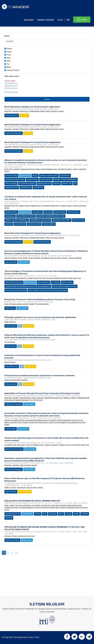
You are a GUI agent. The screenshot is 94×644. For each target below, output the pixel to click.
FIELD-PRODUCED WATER (26, 216)
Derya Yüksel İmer (12, 115)
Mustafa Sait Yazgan (12, 540)
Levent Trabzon (11, 326)
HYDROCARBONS (49, 224)
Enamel (38, 514)
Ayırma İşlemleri (43, 282)
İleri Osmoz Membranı (42, 242)
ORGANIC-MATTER (44, 183)
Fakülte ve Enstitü (45, 20)
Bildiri (9, 67)
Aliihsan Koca (10, 308)
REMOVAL (56, 183)
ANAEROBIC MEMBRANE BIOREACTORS (51, 216)
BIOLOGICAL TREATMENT (62, 220)
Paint (45, 514)
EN (68, 20)
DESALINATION (20, 224)
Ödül (9, 61)
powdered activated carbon (15, 179)
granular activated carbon (49, 175)
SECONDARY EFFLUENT (27, 183)
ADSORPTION (38, 187)
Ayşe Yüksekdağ (11, 262)
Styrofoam (53, 514)
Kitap (9, 58)
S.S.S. (60, 20)
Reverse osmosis (73, 212)
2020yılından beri (11, 88)
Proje (9, 55)
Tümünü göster (10, 81)
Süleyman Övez (11, 384)
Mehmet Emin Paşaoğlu (14, 133)
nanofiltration (65, 175)
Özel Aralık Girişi (11, 92)
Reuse (61, 514)
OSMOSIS (85, 514)
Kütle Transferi (67, 282)
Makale (9, 49)
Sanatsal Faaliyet (13, 70)
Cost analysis (37, 212)
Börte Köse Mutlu (11, 175)
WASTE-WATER (11, 183)
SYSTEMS (9, 518)
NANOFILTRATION (12, 187)
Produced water (60, 212)
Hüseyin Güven (11, 346)
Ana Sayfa (29, 20)
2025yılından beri (11, 83)
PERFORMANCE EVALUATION (40, 220)
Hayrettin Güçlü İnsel (13, 514)
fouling (35, 175)
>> (16, 553)
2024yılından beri (11, 86)
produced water (32, 179)
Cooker (76, 514)
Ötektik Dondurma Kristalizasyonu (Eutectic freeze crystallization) (28, 286)
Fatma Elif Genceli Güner (14, 282)
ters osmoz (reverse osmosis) (16, 290)
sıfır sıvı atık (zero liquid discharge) (65, 286)
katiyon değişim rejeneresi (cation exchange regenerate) (48, 290)
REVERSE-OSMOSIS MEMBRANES (65, 179)
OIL (75, 183)
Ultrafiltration (10, 216)
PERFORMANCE (26, 187)
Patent (9, 52)
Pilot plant (48, 212)
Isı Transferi (56, 282)
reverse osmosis (46, 179)
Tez (8, 64)
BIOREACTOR (67, 183)
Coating (68, 514)
